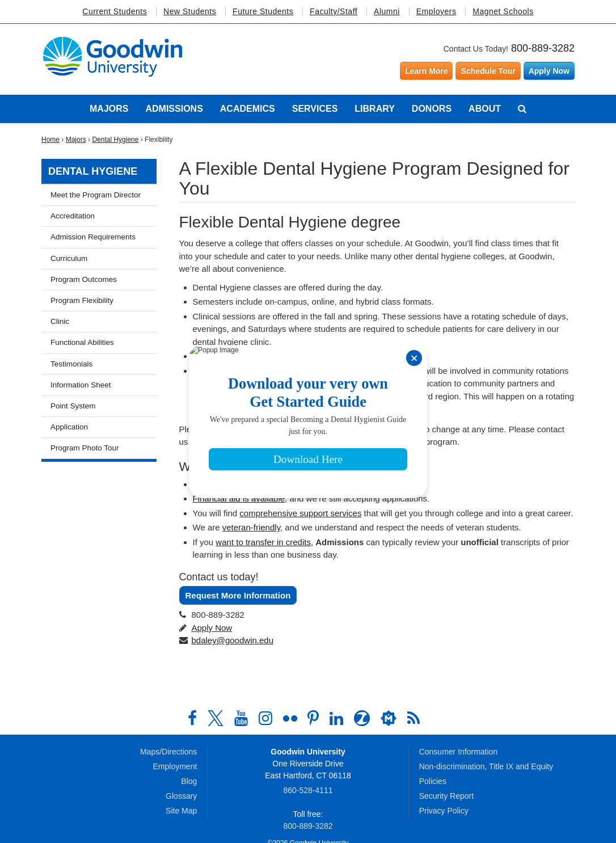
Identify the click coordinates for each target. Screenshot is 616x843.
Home (50, 140)
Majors (109, 109)
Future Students (263, 11)
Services (315, 109)
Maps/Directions (168, 752)
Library (375, 109)
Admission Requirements (93, 237)
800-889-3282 (543, 48)
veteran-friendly (251, 527)
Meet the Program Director (96, 195)
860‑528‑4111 (308, 790)
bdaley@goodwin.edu (233, 640)
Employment (175, 766)
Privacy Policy (444, 811)
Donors (432, 109)
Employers (436, 11)
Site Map (181, 811)
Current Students (115, 11)
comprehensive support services (300, 513)
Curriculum (69, 258)
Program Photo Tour (85, 448)
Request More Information (238, 595)
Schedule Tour (488, 71)
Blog (189, 781)
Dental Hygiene (115, 140)
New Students (190, 11)
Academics (248, 109)
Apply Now (549, 71)
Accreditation (73, 216)
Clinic (60, 321)
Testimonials (71, 364)
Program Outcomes (84, 279)
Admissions (174, 109)
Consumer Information (459, 752)
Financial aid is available (239, 498)
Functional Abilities (82, 342)
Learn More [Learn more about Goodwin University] (426, 71)
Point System (73, 406)
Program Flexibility (82, 300)
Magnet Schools (503, 11)
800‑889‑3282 (308, 826)
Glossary (181, 796)
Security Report (446, 796)
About (485, 109)
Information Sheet (81, 385)
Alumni (387, 11)
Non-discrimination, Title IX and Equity (486, 766)
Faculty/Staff (334, 11)
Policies (433, 781)
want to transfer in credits (263, 542)
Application (69, 427)
